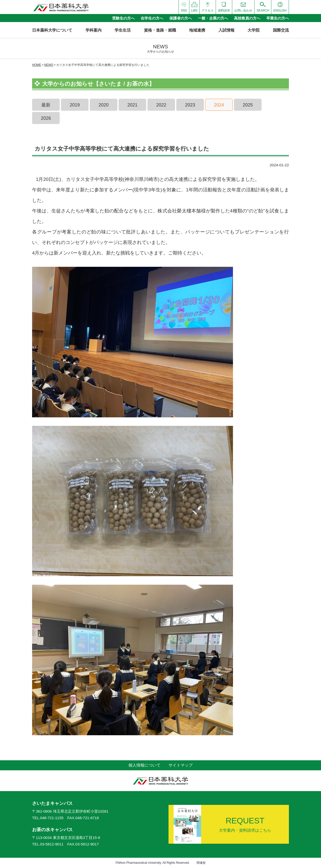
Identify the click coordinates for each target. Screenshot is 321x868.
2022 (161, 105)
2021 (132, 105)
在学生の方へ (152, 18)
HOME (37, 65)
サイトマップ (181, 765)
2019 (75, 105)
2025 (248, 105)
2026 (46, 118)
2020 (104, 105)
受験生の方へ (123, 18)
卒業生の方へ (278, 18)
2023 (190, 105)
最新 (46, 105)
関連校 (201, 863)
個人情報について (144, 765)
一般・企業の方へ (213, 18)
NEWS (49, 65)
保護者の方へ (181, 18)
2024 (219, 105)
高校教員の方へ (247, 18)
